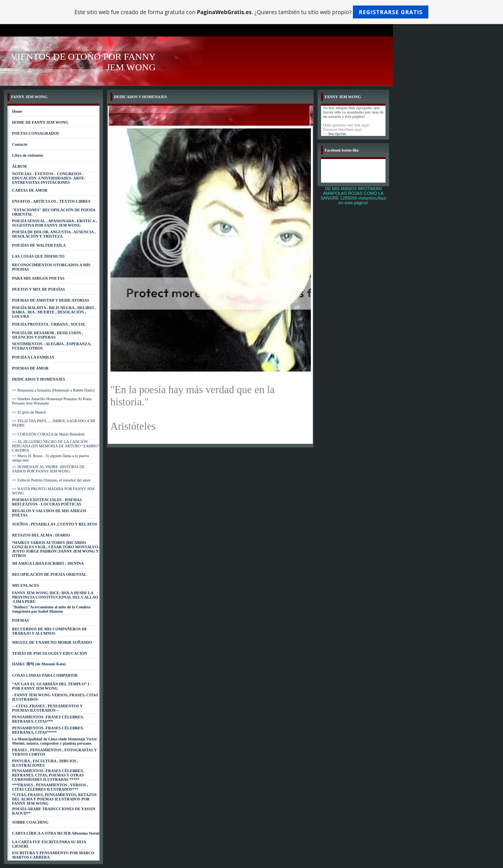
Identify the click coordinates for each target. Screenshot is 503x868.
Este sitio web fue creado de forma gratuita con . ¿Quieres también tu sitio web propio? (252, 12)
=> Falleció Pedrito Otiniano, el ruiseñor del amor (51, 480)
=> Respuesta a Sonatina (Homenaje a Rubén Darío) (53, 390)
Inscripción (337, 134)
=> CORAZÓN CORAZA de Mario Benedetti (49, 434)
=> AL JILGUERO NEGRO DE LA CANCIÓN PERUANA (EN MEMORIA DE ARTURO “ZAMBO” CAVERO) (56, 446)
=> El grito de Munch (29, 412)
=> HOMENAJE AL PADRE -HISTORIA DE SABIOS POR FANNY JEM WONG (49, 469)
